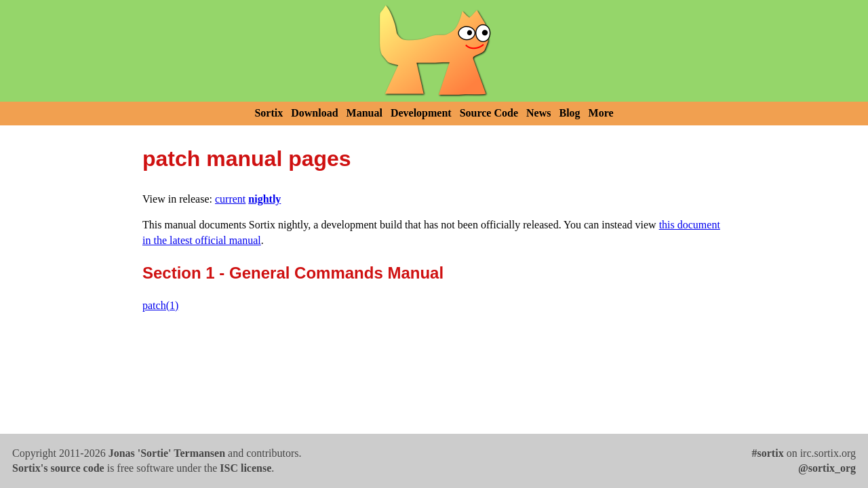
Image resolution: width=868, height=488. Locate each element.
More (601, 113)
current (230, 199)
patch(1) (160, 305)
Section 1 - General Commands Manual (293, 273)
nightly (264, 199)
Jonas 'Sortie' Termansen (167, 453)
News (538, 113)
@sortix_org (827, 468)
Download (314, 113)
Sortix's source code (58, 468)
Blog (569, 113)
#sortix (768, 453)
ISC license (245, 468)
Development (421, 113)
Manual (364, 113)
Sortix (269, 113)
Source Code (489, 113)
